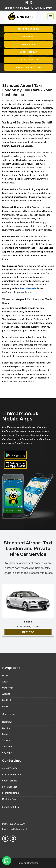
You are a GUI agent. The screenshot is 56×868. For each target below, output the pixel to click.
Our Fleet (7, 700)
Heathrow (7, 722)
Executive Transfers (12, 775)
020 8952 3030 (41, 8)
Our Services (8, 688)
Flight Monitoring (11, 793)
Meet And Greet (10, 799)
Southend (7, 747)
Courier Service (10, 781)
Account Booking (28, 60)
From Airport (28, 44)
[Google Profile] (31, 3)
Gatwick (6, 728)
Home (5, 676)
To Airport (28, 37)
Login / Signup (29, 52)
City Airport (8, 753)
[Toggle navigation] (50, 16)
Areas (5, 706)
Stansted (7, 740)
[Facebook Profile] (27, 3)
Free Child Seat (10, 787)
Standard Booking (29, 29)
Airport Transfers (10, 768)
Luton (5, 734)
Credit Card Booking (28, 67)
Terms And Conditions (28, 863)
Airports (6, 694)
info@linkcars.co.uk (17, 8)
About (5, 682)
